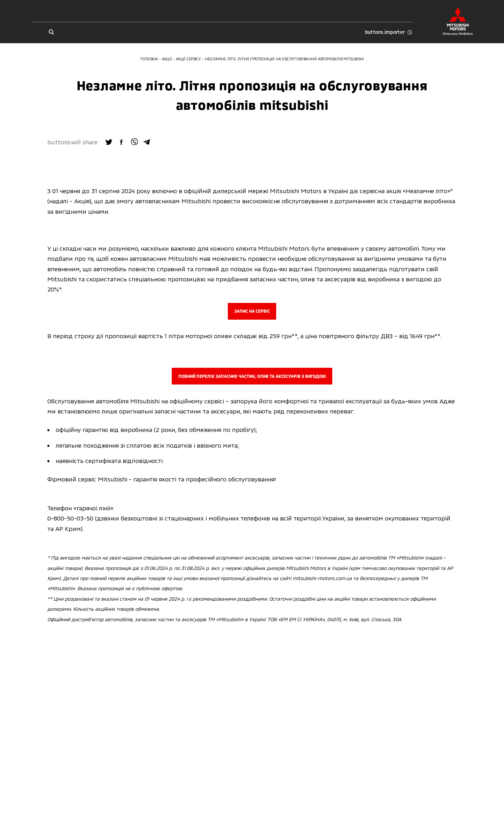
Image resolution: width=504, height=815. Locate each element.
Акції (167, 59)
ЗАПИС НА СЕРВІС (252, 311)
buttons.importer (389, 32)
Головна (149, 59)
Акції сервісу (189, 59)
